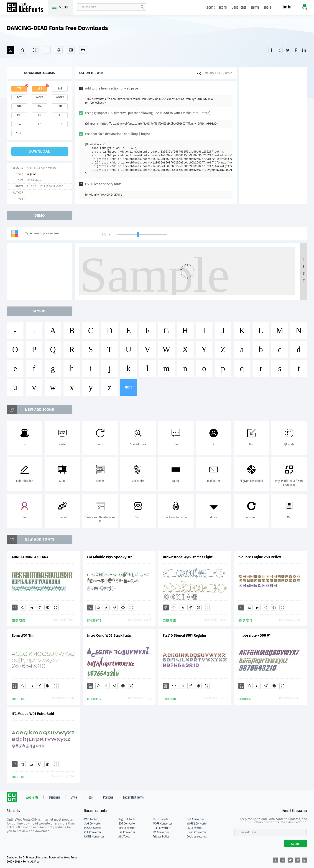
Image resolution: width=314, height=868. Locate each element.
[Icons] (71, 50)
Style (74, 798)
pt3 (19, 115)
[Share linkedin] (304, 50)
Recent (210, 8)
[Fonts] (83, 50)
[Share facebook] (271, 50)
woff (39, 97)
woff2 (60, 97)
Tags (90, 798)
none (19, 133)
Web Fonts (32, 798)
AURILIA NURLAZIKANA (30, 557)
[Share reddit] (280, 50)
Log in (287, 7)
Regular (31, 174)
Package (108, 798)
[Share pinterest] (296, 50)
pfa (40, 106)
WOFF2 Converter (197, 824)
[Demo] (35, 50)
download (40, 151)
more (129, 387)
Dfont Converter (197, 832)
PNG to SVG (91, 819)
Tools (268, 8)
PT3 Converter (161, 828)
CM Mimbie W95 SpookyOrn (110, 557)
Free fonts (27, 8)
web (40, 89)
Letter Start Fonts (133, 798)
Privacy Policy (161, 837)
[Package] (59, 50)
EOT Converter (127, 824)
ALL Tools (124, 837)
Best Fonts (239, 8)
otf (19, 106)
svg (60, 89)
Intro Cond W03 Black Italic (109, 635)
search (142, 7)
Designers (55, 798)
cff (60, 115)
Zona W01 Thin (24, 635)
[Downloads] (31, 608)
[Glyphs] (47, 50)
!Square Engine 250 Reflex (260, 557)
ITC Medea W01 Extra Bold (33, 714)
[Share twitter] (288, 50)
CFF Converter (93, 832)
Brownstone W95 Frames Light (188, 557)
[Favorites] (23, 50)
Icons (223, 8)
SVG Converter (93, 824)
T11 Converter (161, 832)
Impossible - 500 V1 (254, 635)
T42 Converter (127, 832)
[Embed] (47, 608)
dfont (60, 124)
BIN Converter (127, 828)
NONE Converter (94, 837)
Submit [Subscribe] (296, 844)
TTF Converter (161, 819)
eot (19, 97)
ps (40, 115)
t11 (39, 124)
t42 (19, 124)
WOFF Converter (162, 824)
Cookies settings (197, 837)
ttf (19, 89)
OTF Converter (195, 819)
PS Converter (195, 828)
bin (60, 106)
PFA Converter (93, 828)
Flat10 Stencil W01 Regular (185, 635)
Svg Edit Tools (127, 819)
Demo (255, 8)
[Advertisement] (273, 136)
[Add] (11, 50)
